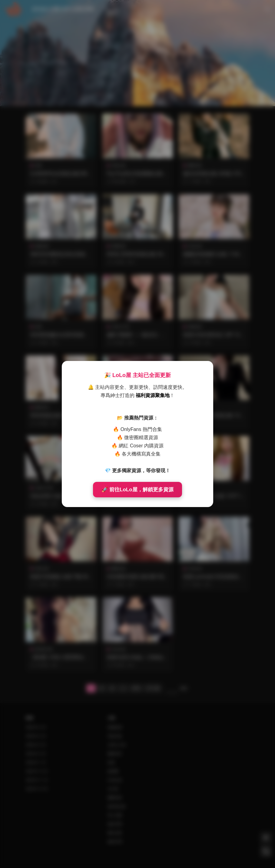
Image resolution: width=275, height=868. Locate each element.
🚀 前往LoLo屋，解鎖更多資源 (137, 490)
